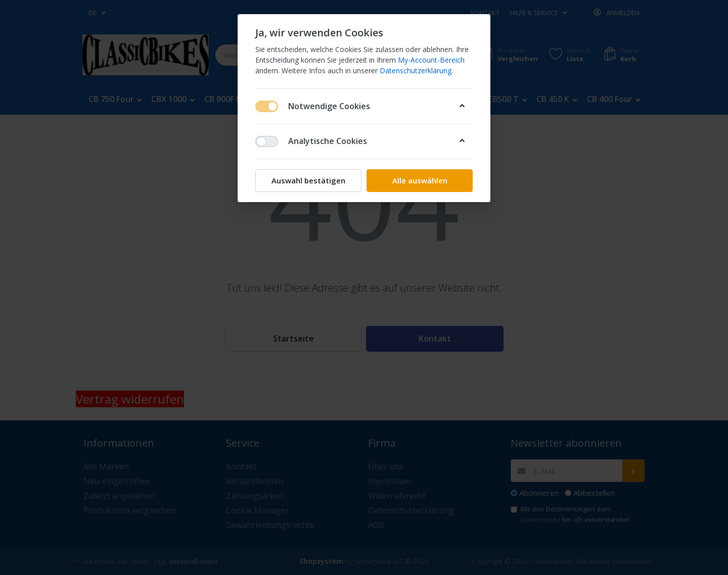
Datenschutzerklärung (416, 70)
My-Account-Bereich (431, 60)
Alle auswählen (420, 180)
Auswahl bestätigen (308, 180)
